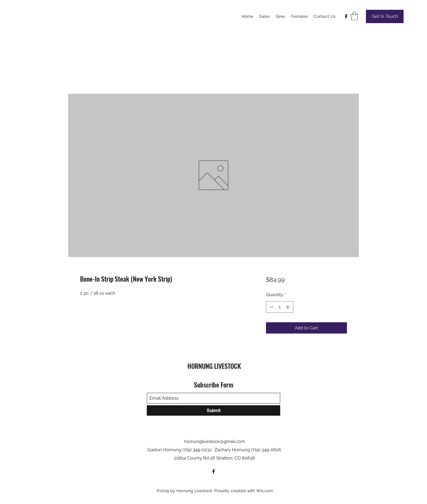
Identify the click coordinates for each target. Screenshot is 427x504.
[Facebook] (346, 16)
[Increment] (288, 307)
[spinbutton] (279, 307)
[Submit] (213, 410)
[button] (354, 16)
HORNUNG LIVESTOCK (214, 366)
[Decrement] (271, 307)
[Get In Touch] (385, 16)
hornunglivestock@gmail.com (215, 441)
